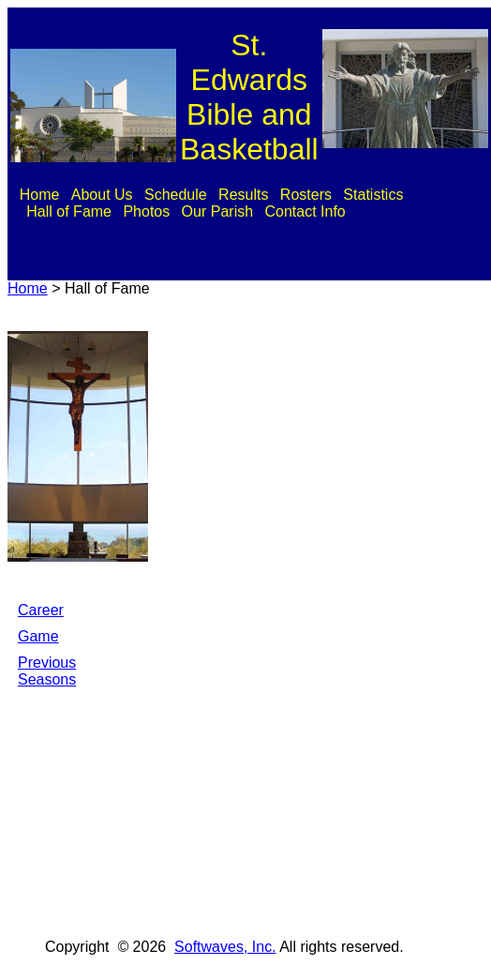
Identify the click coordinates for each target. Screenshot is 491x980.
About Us (102, 195)
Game (38, 636)
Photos (146, 211)
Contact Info (305, 211)
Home (40, 195)
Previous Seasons (47, 671)
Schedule (176, 195)
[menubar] (249, 204)
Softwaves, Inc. (225, 947)
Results (243, 195)
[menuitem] (39, 195)
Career (41, 610)
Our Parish (217, 211)
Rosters (306, 195)
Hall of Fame (69, 211)
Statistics (373, 195)
